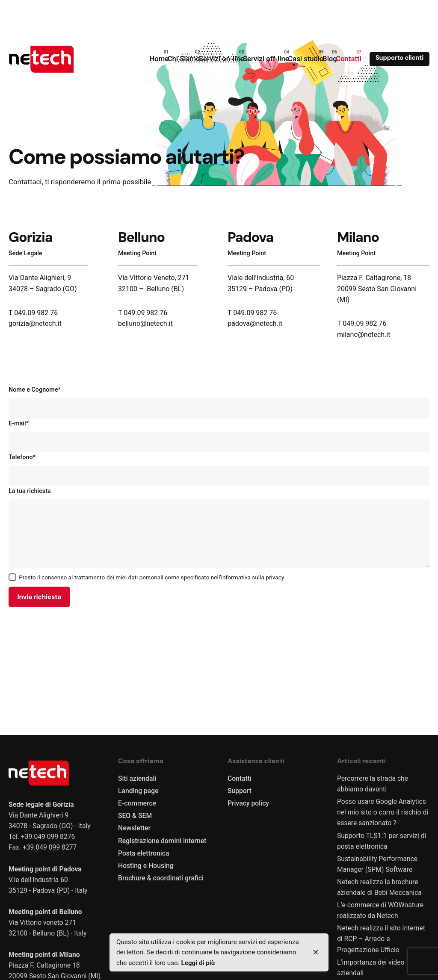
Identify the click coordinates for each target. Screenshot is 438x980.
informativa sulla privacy (253, 577)
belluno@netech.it (146, 323)
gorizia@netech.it (35, 323)
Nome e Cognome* (219, 402)
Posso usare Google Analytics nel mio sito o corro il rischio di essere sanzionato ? (383, 812)
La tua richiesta (219, 528)
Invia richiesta (39, 597)
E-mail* (219, 436)
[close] (316, 952)
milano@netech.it (364, 335)
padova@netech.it (255, 323)
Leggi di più (198, 963)
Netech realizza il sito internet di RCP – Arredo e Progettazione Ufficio (381, 939)
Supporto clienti (400, 58)
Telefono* (219, 470)
